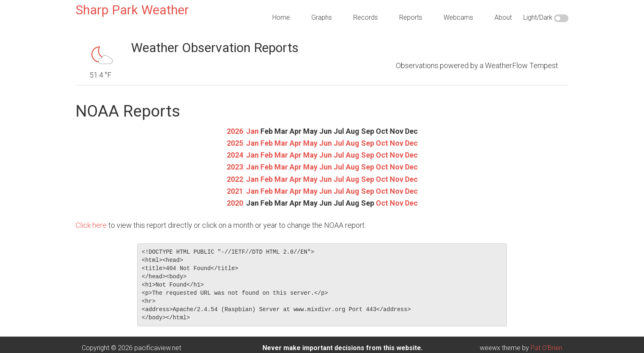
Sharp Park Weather (132, 10)
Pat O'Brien (546, 348)
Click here (91, 225)
